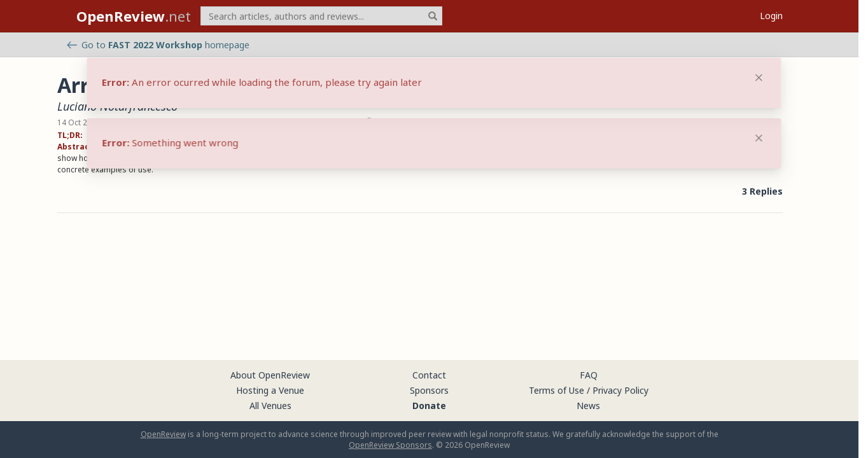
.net (134, 16)
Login (771, 16)
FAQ (589, 375)
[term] (321, 16)
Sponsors (429, 390)
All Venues (270, 406)
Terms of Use (556, 390)
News (588, 406)
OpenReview (163, 434)
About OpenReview (270, 375)
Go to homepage (158, 45)
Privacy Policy (620, 390)
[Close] (759, 138)
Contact (429, 375)
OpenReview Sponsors (390, 445)
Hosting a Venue (270, 390)
